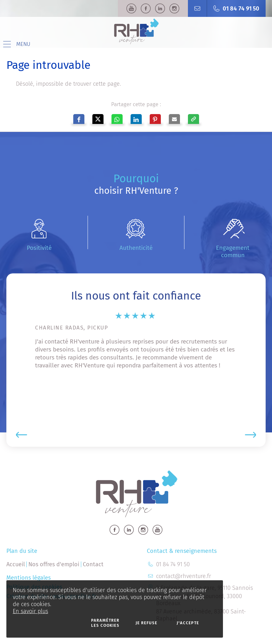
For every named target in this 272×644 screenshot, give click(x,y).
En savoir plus (30, 611)
